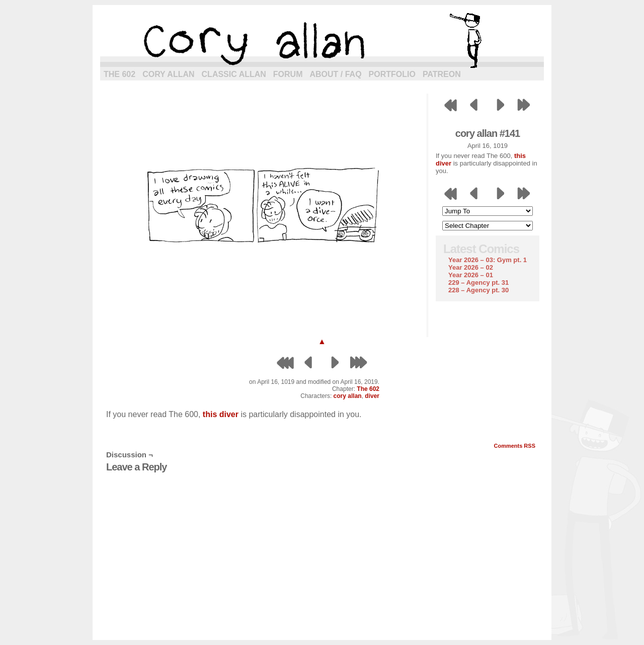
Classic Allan (234, 74)
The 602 (119, 74)
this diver (221, 414)
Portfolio (392, 74)
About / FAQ (336, 74)
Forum (288, 74)
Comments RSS (514, 446)
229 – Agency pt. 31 (478, 283)
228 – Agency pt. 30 (478, 290)
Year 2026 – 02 (471, 267)
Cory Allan (168, 74)
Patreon (442, 74)
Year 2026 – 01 (471, 275)
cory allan (322, 40)
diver (372, 396)
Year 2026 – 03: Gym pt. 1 (488, 260)
